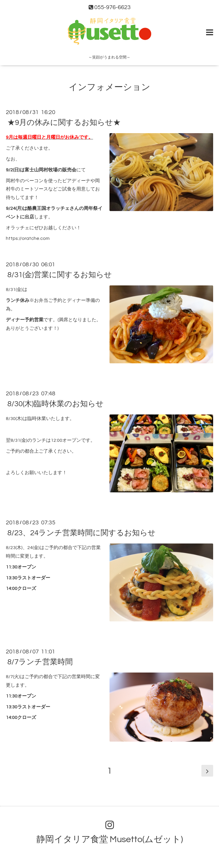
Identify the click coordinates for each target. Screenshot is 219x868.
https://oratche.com (28, 238)
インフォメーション (109, 87)
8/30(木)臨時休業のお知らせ (55, 404)
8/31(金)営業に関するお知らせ (60, 275)
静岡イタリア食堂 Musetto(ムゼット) (110, 839)
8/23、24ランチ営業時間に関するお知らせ (81, 533)
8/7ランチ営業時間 (40, 662)
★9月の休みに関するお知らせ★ (64, 123)
